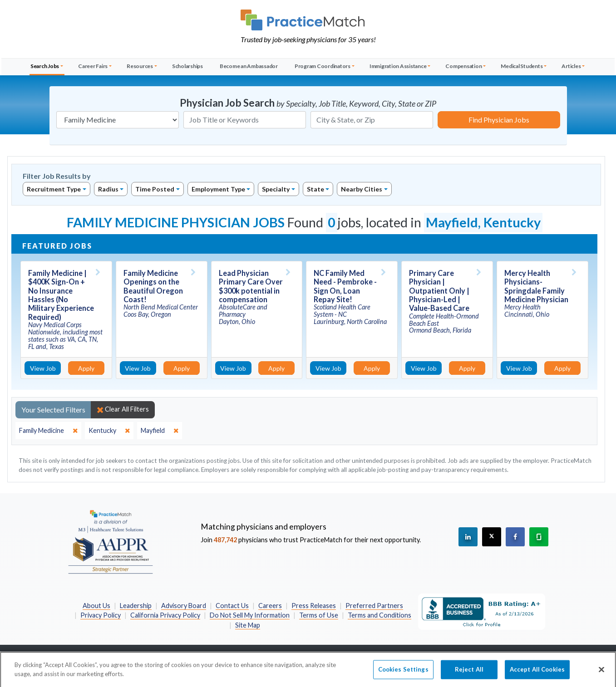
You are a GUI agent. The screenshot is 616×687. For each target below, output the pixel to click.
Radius (108, 189)
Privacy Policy (101, 615)
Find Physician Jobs (499, 120)
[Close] (601, 676)
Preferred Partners (374, 606)
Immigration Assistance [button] (398, 66)
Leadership (136, 606)
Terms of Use (319, 615)
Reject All (469, 676)
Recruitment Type (54, 189)
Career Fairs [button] (93, 66)
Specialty (276, 189)
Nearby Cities (362, 189)
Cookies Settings (403, 676)
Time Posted (155, 189)
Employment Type (218, 189)
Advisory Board (184, 606)
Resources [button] (140, 66)
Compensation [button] (463, 66)
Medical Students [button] (522, 66)
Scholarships (187, 66)
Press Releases (314, 606)
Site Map (248, 625)
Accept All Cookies (537, 676)
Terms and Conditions (379, 615)
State (315, 189)
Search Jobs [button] (45, 66)
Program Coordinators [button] (323, 66)
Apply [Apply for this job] (86, 368)
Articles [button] (571, 66)
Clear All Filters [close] (123, 409)
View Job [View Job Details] (43, 368)
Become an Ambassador (249, 66)
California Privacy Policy (165, 615)
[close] (48, 431)
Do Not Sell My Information (250, 615)
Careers (270, 606)
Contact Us (232, 606)
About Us (96, 606)
